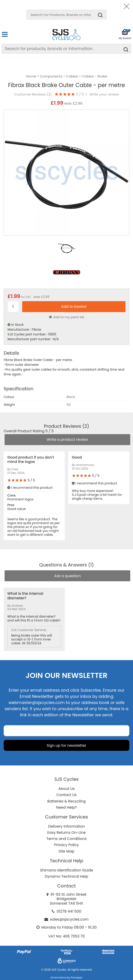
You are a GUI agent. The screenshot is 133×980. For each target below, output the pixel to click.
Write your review (104, 94)
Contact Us (66, 795)
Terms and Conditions (67, 839)
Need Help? (66, 807)
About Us (66, 789)
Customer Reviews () (33, 94)
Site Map (66, 851)
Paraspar (77, 977)
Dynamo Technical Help (67, 876)
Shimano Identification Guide (67, 870)
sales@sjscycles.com (69, 919)
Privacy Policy (66, 845)
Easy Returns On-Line (67, 833)
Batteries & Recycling (67, 801)
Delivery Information (66, 826)
